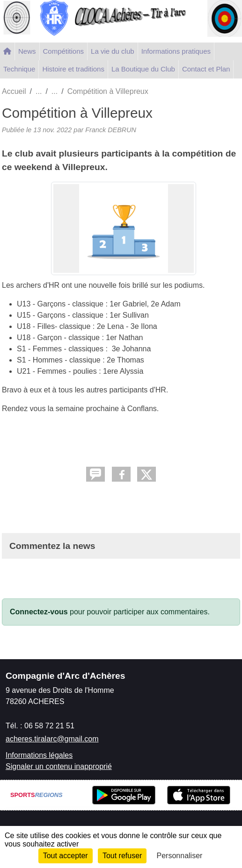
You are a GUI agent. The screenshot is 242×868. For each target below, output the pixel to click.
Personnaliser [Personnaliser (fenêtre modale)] (180, 856)
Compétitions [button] (64, 51)
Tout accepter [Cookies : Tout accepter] (66, 856)
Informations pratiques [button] (176, 51)
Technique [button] (19, 69)
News (27, 51)
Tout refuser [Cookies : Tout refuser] (122, 856)
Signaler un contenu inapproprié (59, 766)
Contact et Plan (206, 69)
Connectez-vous (39, 612)
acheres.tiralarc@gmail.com (52, 739)
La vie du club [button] (113, 51)
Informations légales (39, 755)
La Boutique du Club (143, 69)
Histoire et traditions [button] (73, 69)
